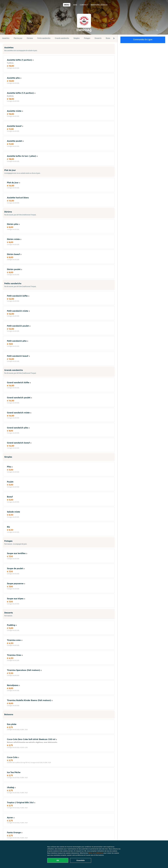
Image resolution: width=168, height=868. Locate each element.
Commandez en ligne (143, 39)
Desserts (98, 38)
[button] (114, 38)
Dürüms (30, 38)
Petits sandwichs (44, 38)
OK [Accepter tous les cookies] (58, 860)
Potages (87, 38)
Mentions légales (99, 5)
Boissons (109, 38)
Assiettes (6, 38)
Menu (67, 5)
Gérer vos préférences (96, 853)
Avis (75, 5)
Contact (84, 5)
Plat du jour (18, 38)
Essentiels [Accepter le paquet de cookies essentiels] (81, 860)
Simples (77, 38)
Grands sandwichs (62, 38)
